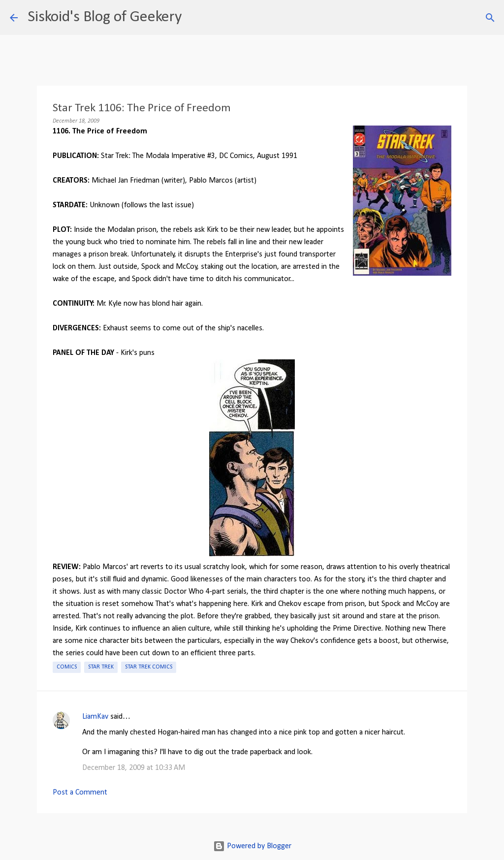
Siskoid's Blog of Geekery (105, 17)
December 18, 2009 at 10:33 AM (134, 768)
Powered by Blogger (252, 846)
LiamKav (95, 717)
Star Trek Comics (149, 667)
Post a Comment (80, 793)
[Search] (195, 18)
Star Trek (101, 667)
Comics (67, 667)
